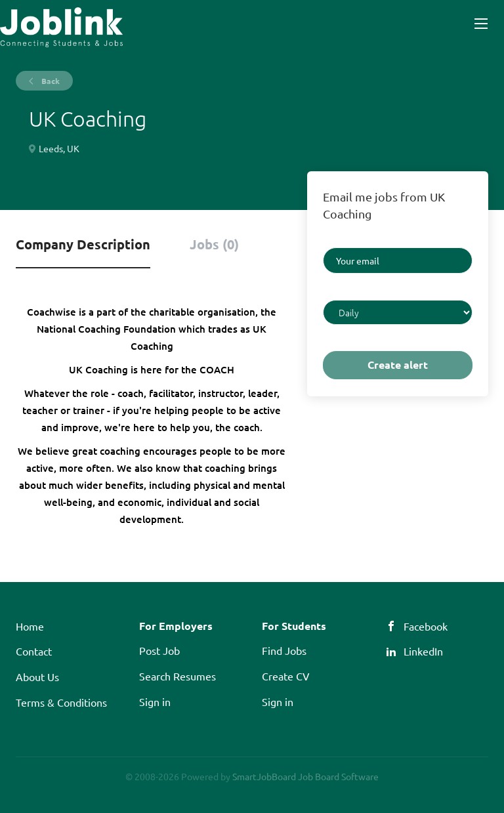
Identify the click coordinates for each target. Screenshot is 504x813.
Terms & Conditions (61, 702)
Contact (34, 651)
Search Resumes (178, 676)
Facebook (426, 626)
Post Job (159, 650)
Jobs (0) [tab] (214, 244)
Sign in (155, 701)
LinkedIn (423, 651)
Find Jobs (284, 650)
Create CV (286, 676)
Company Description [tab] (83, 244)
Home (30, 626)
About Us (37, 677)
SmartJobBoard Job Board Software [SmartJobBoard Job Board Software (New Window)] (305, 776)
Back (50, 81)
